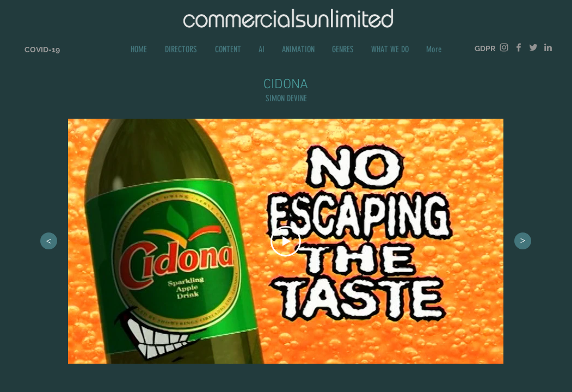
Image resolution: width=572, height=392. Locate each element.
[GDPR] (485, 49)
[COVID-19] (42, 50)
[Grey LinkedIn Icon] (548, 47)
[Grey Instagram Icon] (504, 47)
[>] (49, 241)
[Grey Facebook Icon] (519, 47)
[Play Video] (286, 241)
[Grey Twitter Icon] (533, 47)
